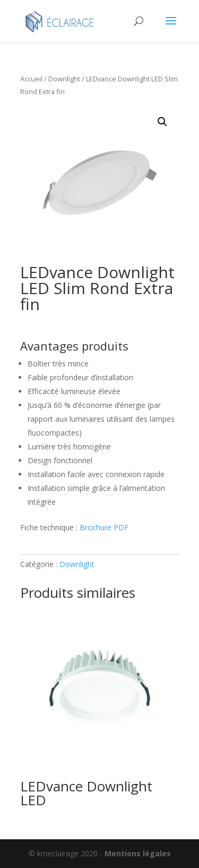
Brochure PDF (104, 527)
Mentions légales (138, 853)
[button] (162, 122)
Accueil (31, 79)
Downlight (64, 79)
